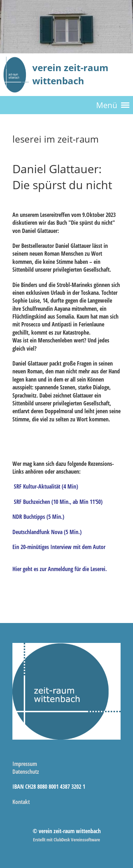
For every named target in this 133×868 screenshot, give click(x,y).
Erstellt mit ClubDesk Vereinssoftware (66, 840)
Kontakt (21, 802)
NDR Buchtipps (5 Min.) (38, 517)
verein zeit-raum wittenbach (70, 74)
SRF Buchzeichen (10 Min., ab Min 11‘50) (58, 502)
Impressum (25, 764)
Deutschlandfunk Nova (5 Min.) (47, 532)
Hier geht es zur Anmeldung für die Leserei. (60, 569)
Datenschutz (26, 772)
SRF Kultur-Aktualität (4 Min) (46, 486)
